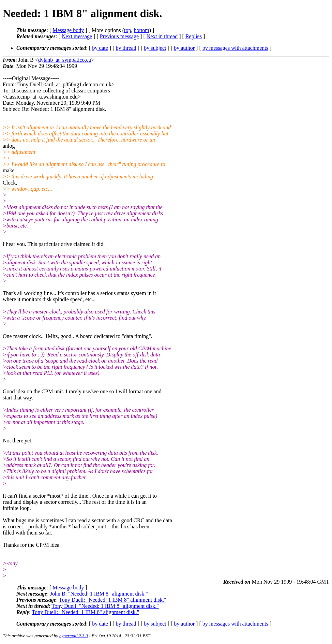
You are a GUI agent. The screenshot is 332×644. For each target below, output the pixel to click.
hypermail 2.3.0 (74, 636)
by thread (126, 48)
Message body (68, 30)
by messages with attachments (235, 48)
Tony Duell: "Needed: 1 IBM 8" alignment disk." (112, 600)
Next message (77, 36)
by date (100, 48)
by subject (155, 48)
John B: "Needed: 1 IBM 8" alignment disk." (99, 594)
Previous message (119, 36)
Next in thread (162, 36)
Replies (194, 36)
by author (184, 48)
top (127, 30)
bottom (141, 30)
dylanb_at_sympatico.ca (65, 60)
